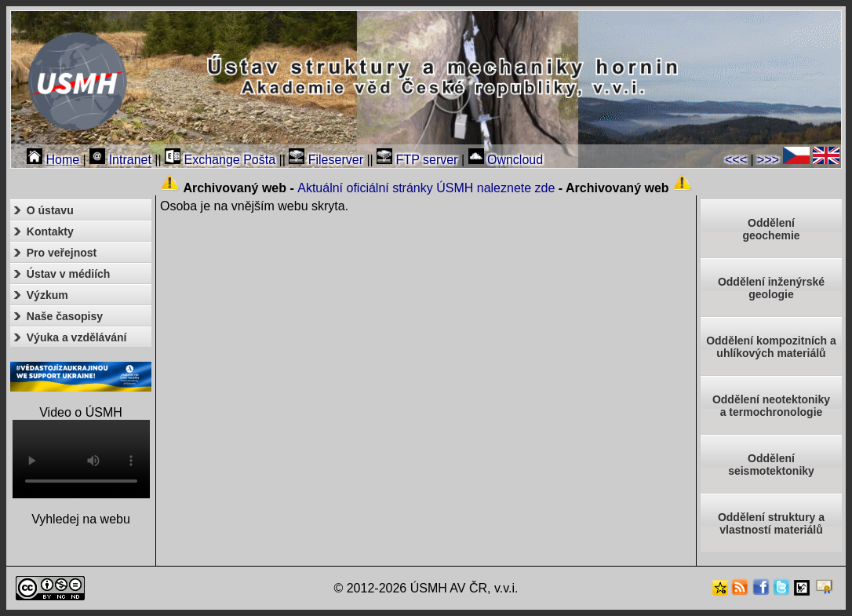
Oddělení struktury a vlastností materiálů (771, 523)
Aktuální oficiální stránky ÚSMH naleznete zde (426, 188)
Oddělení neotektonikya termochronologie (771, 406)
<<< (736, 160)
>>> (768, 160)
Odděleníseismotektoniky (771, 465)
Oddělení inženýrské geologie (771, 288)
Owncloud (506, 160)
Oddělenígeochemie (771, 229)
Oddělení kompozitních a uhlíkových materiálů (771, 347)
